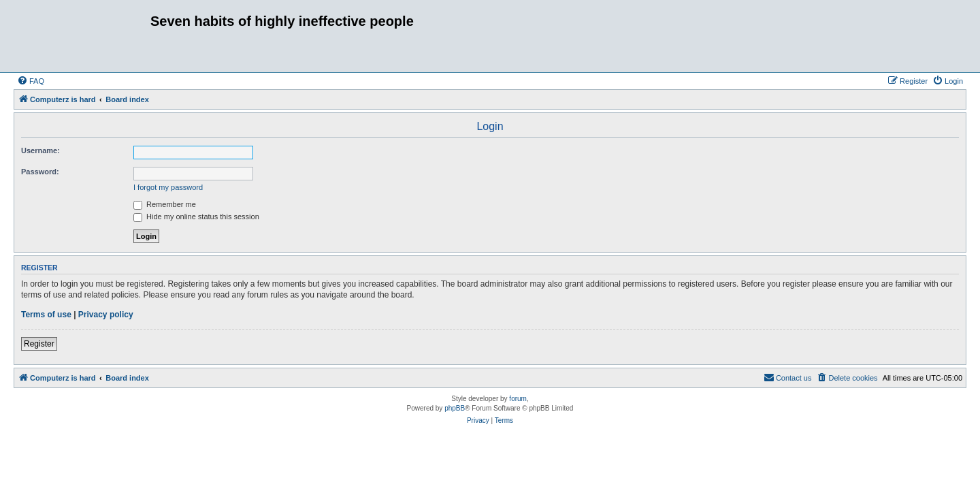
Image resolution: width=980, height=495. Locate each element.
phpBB (455, 408)
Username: (40, 150)
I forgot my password (168, 187)
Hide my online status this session (196, 217)
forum (518, 399)
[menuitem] (31, 81)
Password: (40, 172)
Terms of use (46, 315)
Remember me (165, 204)
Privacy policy (106, 315)
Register (39, 344)
